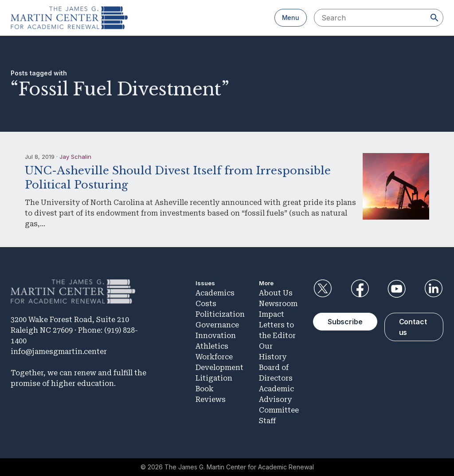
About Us (276, 293)
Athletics (212, 346)
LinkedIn (434, 289)
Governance (217, 325)
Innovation (216, 336)
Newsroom (278, 304)
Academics (215, 293)
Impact (272, 314)
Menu (291, 18)
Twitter (323, 289)
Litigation (214, 378)
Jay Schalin (75, 157)
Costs (206, 304)
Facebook (360, 289)
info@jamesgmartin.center (59, 352)
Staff (267, 421)
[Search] (434, 18)
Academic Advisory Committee (279, 399)
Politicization (220, 314)
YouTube (397, 289)
